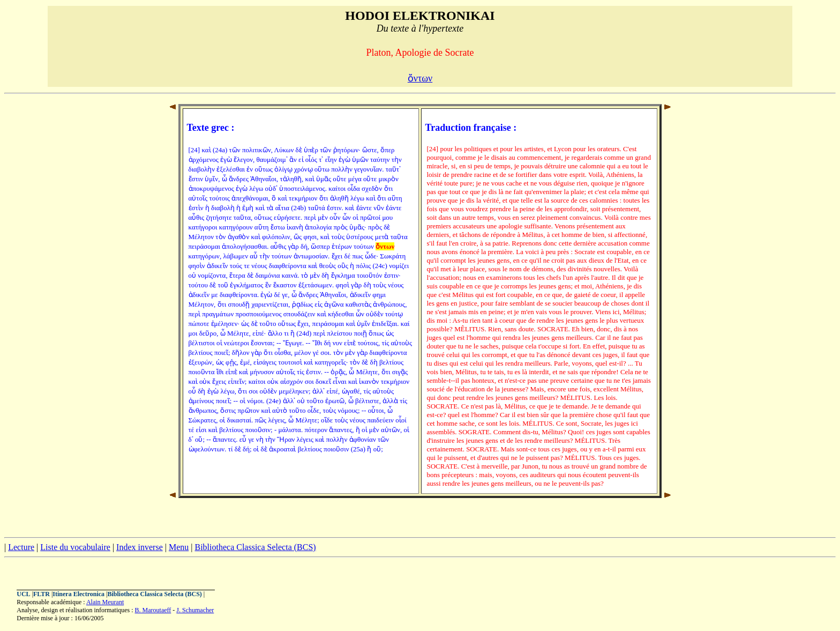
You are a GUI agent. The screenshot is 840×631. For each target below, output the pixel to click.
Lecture (21, 547)
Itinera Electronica (78, 594)
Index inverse (140, 547)
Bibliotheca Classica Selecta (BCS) (255, 547)
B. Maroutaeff (153, 610)
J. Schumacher (195, 610)
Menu (179, 547)
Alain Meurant (105, 602)
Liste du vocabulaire (75, 547)
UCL (23, 594)
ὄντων (420, 78)
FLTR (42, 594)
